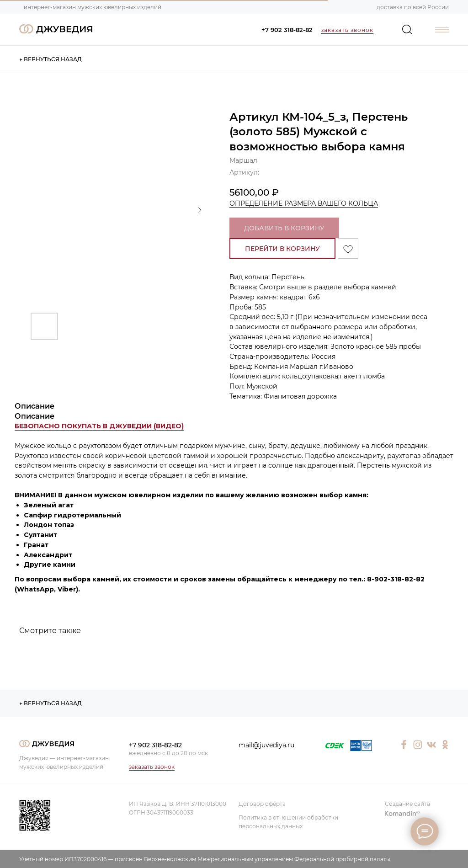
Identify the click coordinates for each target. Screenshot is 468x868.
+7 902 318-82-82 (287, 30)
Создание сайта (407, 804)
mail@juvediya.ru (266, 745)
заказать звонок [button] (347, 30)
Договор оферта (262, 804)
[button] (99, 426)
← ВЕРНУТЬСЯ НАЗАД (51, 59)
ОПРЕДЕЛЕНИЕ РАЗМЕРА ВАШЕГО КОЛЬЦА (304, 203)
